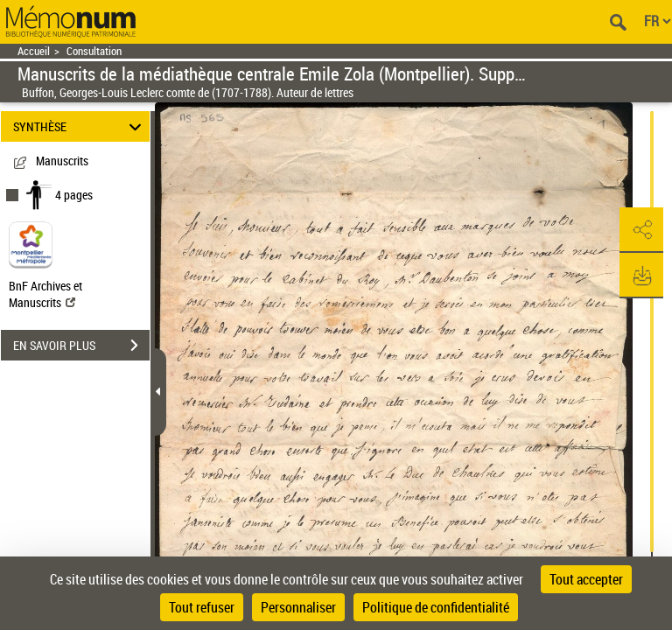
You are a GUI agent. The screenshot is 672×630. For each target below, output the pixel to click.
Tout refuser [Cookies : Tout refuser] (202, 607)
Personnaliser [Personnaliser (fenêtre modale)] (298, 607)
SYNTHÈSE (80, 126)
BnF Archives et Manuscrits (45, 294)
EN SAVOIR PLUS (81, 346)
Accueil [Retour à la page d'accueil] (34, 51)
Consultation (94, 51)
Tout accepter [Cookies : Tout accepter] (586, 579)
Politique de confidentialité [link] (436, 607)
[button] (641, 230)
